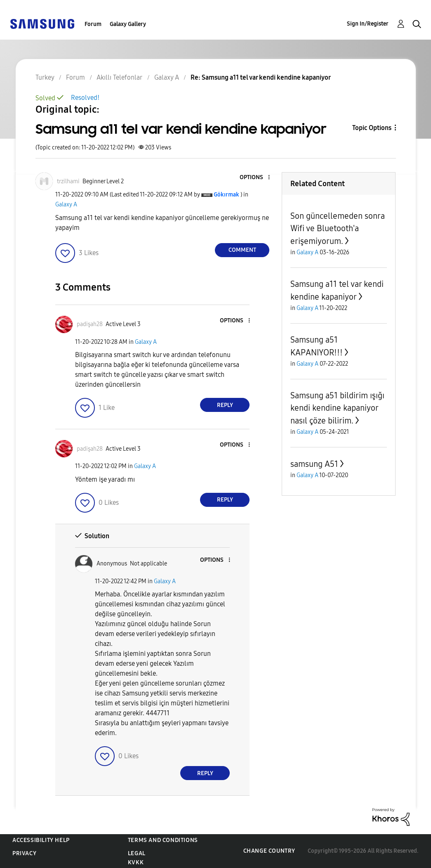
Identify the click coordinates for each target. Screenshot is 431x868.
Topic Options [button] (372, 128)
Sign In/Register (368, 24)
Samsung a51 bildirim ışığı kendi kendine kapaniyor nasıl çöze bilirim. (337, 408)
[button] (255, 178)
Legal (137, 853)
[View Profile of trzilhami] (68, 181)
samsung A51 (314, 464)
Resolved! (85, 98)
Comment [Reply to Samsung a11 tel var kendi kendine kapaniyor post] (242, 250)
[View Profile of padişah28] (90, 324)
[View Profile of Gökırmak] (226, 195)
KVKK (136, 862)
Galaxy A (66, 205)
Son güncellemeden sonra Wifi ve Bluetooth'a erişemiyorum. (338, 228)
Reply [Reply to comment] (225, 405)
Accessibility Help (41, 840)
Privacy (24, 853)
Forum (93, 24)
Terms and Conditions (163, 840)
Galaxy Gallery (128, 24)
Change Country (269, 851)
